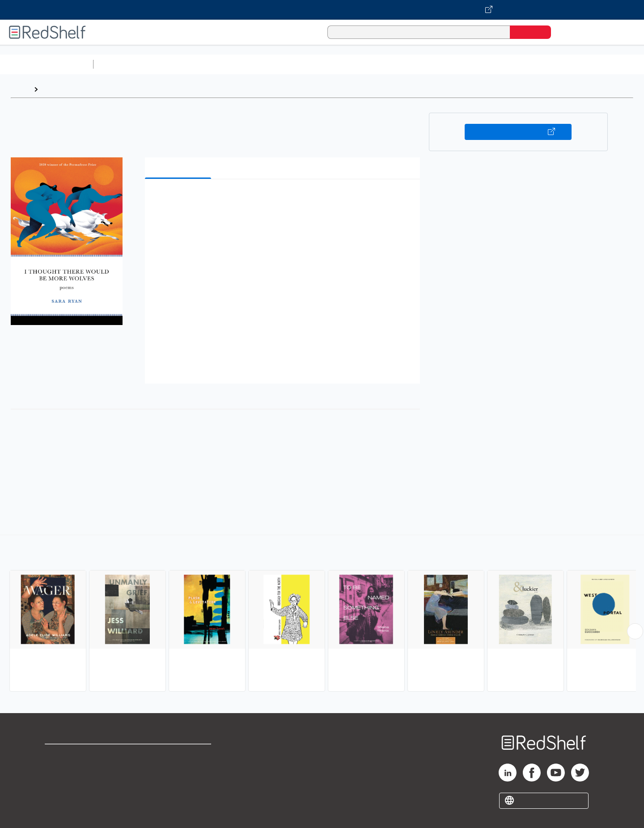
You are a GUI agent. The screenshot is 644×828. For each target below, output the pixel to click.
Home (20, 89)
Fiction (506, 64)
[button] (284, 200)
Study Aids (121, 64)
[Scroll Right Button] (635, 631)
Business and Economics (347, 64)
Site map (59, 798)
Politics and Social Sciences (441, 64)
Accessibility (177, 784)
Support (58, 769)
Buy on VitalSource (518, 132)
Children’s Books (593, 64)
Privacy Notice (70, 784)
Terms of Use (179, 755)
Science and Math (175, 64)
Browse (55, 89)
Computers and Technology (255, 64)
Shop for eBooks (73, 755)
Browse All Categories (47, 64)
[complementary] (322, 614)
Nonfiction (542, 64)
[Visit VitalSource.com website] (322, 10)
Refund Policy (179, 769)
